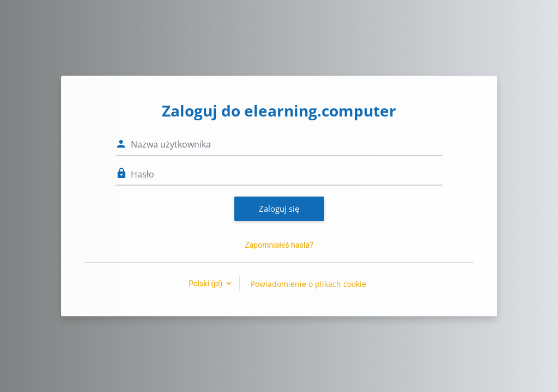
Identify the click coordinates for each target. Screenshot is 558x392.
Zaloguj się (279, 209)
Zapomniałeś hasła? (279, 245)
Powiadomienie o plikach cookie (308, 284)
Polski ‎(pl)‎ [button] (207, 284)
